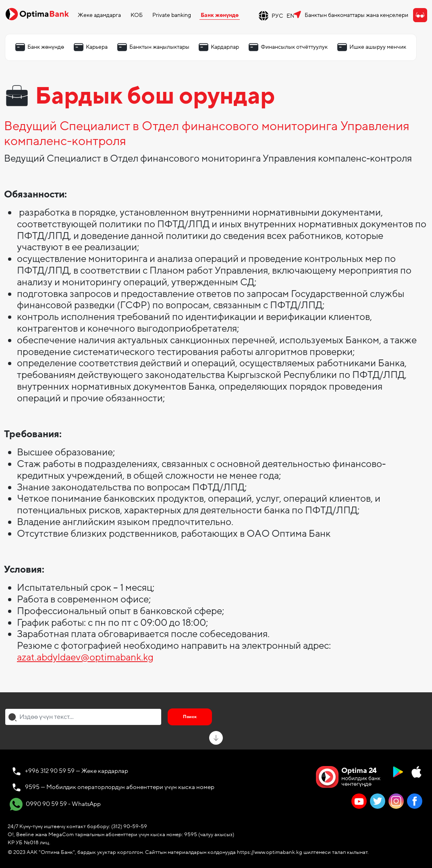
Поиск (190, 717)
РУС (277, 16)
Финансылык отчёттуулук (294, 47)
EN (291, 16)
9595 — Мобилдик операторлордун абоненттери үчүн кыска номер (120, 787)
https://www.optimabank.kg (270, 852)
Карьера (97, 47)
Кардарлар (225, 47)
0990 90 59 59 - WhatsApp (55, 804)
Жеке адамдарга (99, 15)
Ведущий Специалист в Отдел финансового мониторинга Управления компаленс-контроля (207, 134)
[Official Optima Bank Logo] (37, 14)
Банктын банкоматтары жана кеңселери (356, 15)
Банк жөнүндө (220, 15)
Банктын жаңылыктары (159, 47)
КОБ (137, 15)
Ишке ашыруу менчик (378, 47)
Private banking (172, 15)
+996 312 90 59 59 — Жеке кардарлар (77, 771)
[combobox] (83, 717)
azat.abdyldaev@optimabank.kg (85, 657)
